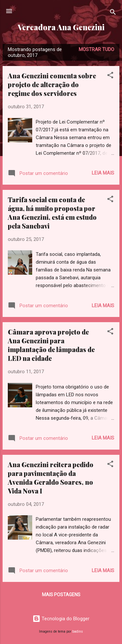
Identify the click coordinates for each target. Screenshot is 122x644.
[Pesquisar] (113, 13)
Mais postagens (61, 595)
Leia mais (103, 173)
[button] (110, 76)
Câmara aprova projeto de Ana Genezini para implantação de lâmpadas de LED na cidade (51, 345)
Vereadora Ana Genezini (61, 27)
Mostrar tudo (96, 49)
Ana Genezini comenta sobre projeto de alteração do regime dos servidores (52, 84)
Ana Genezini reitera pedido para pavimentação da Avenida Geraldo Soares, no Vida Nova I (51, 478)
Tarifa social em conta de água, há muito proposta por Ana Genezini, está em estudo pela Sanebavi (52, 213)
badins (78, 631)
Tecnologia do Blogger (61, 619)
